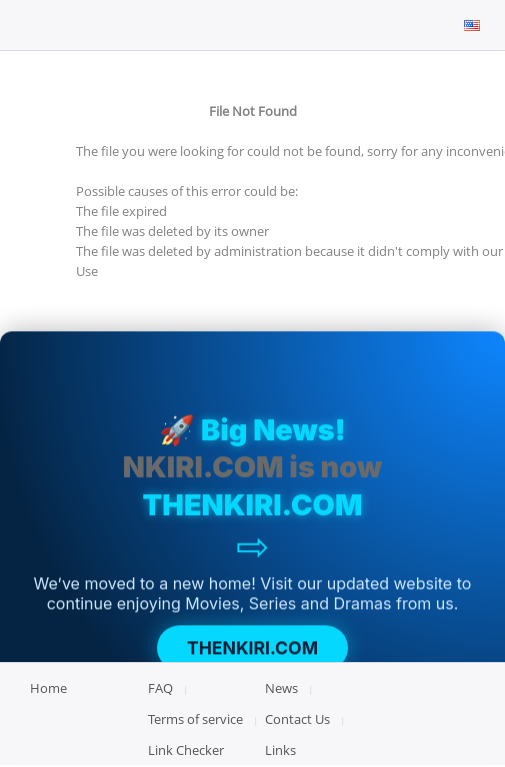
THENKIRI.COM (252, 649)
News (281, 688)
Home (48, 688)
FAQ (160, 688)
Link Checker (186, 750)
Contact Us (297, 719)
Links (280, 750)
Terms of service (195, 719)
